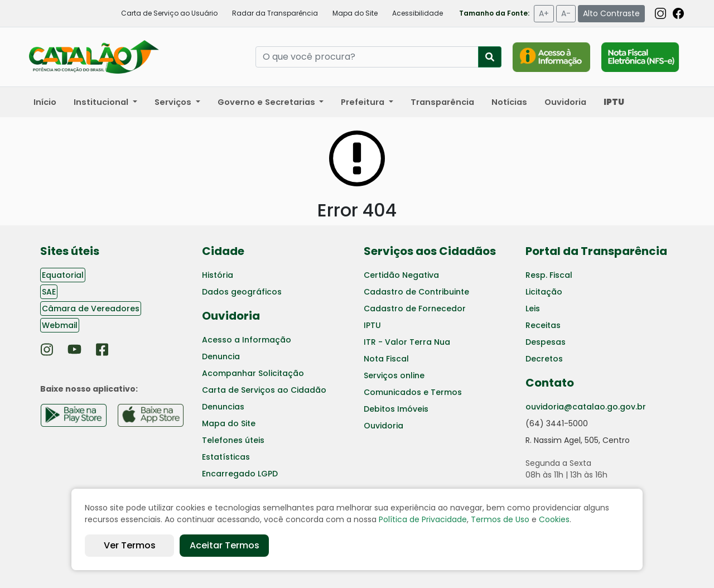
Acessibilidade (418, 13)
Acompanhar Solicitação (253, 373)
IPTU (372, 325)
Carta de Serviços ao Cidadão (264, 390)
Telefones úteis (233, 440)
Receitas (543, 325)
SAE (49, 292)
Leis (533, 309)
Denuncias (223, 407)
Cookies (554, 519)
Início (45, 102)
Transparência (442, 102)
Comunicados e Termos (413, 392)
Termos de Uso (500, 519)
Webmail (60, 325)
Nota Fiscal (386, 359)
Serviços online (394, 375)
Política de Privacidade (423, 519)
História (218, 275)
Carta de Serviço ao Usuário (169, 13)
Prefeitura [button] (364, 102)
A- (566, 13)
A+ (544, 13)
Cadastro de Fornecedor (415, 309)
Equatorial (63, 275)
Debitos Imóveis (396, 409)
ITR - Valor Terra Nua (407, 342)
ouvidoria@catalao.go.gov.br (586, 407)
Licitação (544, 292)
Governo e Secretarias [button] (267, 102)
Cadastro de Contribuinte (416, 292)
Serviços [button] (174, 102)
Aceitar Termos (225, 545)
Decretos (544, 359)
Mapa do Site (355, 13)
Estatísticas (226, 457)
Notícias (509, 102)
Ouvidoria (565, 102)
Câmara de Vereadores (91, 309)
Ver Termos (130, 545)
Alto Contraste (611, 13)
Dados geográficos (242, 292)
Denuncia (221, 356)
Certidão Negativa (401, 275)
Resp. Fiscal (549, 275)
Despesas (546, 342)
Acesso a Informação (247, 340)
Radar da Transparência (275, 13)
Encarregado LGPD (240, 474)
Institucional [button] (102, 102)
